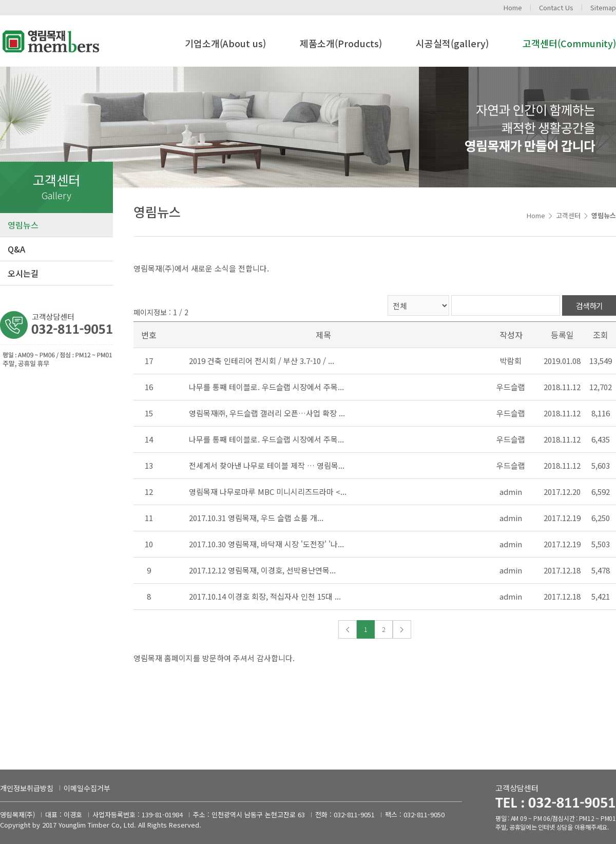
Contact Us (556, 7)
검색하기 (589, 306)
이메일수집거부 (87, 788)
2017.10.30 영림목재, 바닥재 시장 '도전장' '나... (266, 544)
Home (513, 7)
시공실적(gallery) (452, 43)
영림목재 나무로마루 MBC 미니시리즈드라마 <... (268, 492)
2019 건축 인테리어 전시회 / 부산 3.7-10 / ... (262, 361)
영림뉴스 (23, 225)
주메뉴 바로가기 (0, 0)
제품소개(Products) (341, 43)
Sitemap (603, 7)
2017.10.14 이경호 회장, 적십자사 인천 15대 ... (265, 596)
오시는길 (23, 273)
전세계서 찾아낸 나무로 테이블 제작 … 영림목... (267, 465)
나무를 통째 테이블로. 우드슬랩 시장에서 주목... (266, 387)
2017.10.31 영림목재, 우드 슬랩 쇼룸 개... (256, 518)
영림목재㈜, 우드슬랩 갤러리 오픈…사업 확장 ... (267, 413)
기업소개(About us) (225, 43)
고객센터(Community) (569, 43)
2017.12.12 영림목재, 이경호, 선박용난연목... (262, 570)
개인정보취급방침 (27, 788)
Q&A (16, 249)
